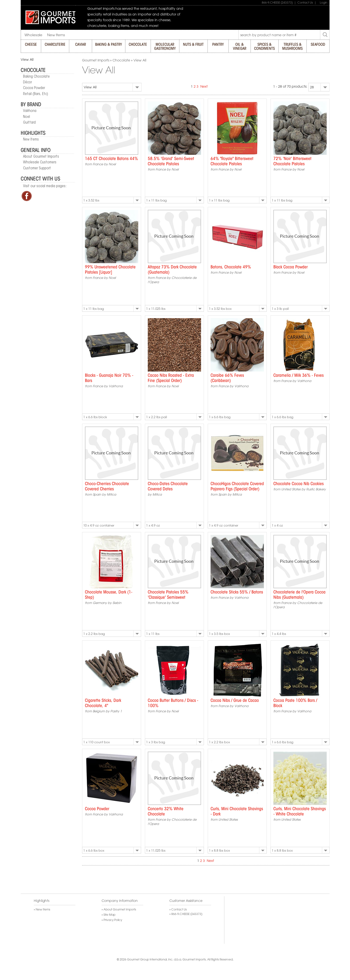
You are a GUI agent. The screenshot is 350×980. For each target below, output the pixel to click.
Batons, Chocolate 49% (231, 267)
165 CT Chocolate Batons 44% (111, 159)
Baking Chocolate (36, 77)
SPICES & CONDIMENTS (264, 47)
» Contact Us (178, 909)
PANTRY (218, 45)
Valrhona (30, 111)
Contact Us (305, 2)
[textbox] (279, 35)
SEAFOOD (318, 45)
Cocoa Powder (34, 88)
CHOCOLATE (138, 45)
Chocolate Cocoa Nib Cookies (298, 484)
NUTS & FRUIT (193, 45)
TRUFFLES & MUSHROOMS (292, 47)
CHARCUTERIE (55, 45)
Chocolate (33, 70)
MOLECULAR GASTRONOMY (165, 47)
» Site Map (108, 915)
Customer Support (37, 168)
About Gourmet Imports (41, 157)
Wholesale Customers (40, 162)
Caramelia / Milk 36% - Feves (298, 376)
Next (204, 86)
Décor (27, 82)
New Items (31, 140)
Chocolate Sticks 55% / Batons (237, 592)
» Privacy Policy (112, 920)
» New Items (42, 909)
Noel (27, 117)
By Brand (31, 105)
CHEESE (31, 45)
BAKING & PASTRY (108, 45)
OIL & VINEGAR (240, 47)
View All (27, 60)
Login (322, 2)
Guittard (29, 123)
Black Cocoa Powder (291, 267)
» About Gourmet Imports (119, 909)
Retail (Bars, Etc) (36, 94)
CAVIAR (81, 45)
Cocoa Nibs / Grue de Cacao (235, 701)
